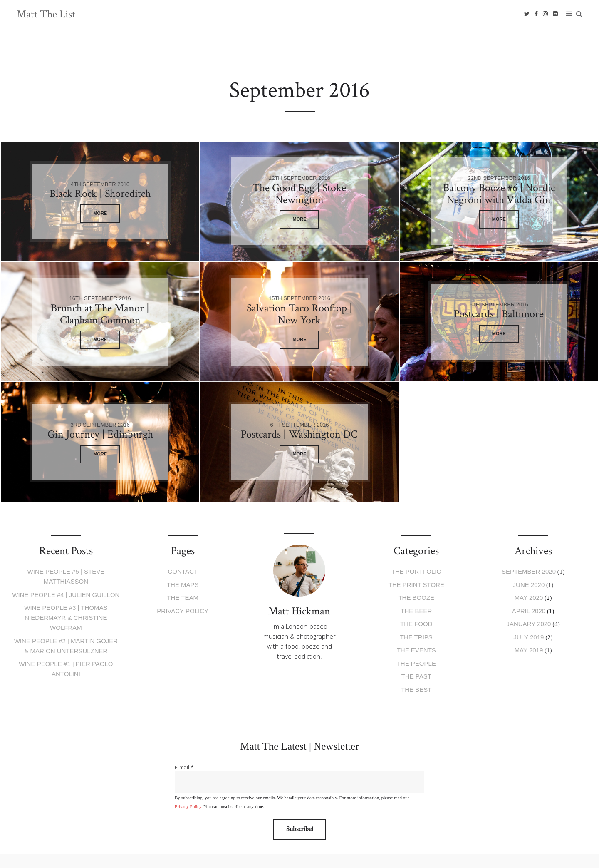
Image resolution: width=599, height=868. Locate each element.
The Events (416, 650)
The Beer (416, 611)
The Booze (416, 598)
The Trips (416, 637)
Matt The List (46, 14)
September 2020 (529, 571)
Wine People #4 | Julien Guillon (66, 595)
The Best (416, 690)
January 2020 (528, 624)
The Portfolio (417, 571)
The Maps (183, 585)
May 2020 (529, 598)
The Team (183, 598)
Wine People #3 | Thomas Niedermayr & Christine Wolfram (66, 618)
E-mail (184, 767)
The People (416, 663)
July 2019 (529, 637)
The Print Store (416, 585)
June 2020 (529, 585)
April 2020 (529, 611)
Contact (183, 571)
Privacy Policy (183, 611)
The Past (416, 676)
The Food (416, 624)
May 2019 (529, 650)
